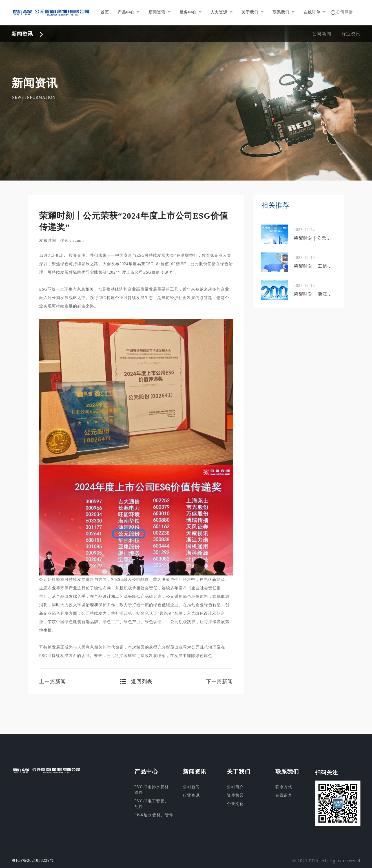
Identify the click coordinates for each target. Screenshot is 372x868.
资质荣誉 (235, 795)
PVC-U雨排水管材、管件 (154, 790)
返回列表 (142, 682)
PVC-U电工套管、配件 (152, 804)
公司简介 (235, 787)
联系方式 (284, 787)
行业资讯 (351, 34)
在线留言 (284, 795)
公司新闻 (322, 34)
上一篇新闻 (53, 682)
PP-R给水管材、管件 (154, 815)
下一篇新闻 (219, 682)
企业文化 (235, 804)
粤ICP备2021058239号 (33, 861)
